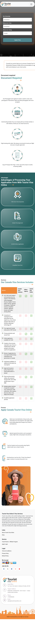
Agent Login (5, 544)
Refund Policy (5, 556)
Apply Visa (17, 40)
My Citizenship (7, 16)
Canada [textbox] (6, 33)
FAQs (3, 535)
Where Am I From (7, 23)
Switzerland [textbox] (7, 20)
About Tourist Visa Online (8, 533)
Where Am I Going (7, 30)
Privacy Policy (5, 553)
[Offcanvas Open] (31, 4)
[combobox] (17, 20)
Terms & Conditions (7, 551)
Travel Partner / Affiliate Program (10, 542)
